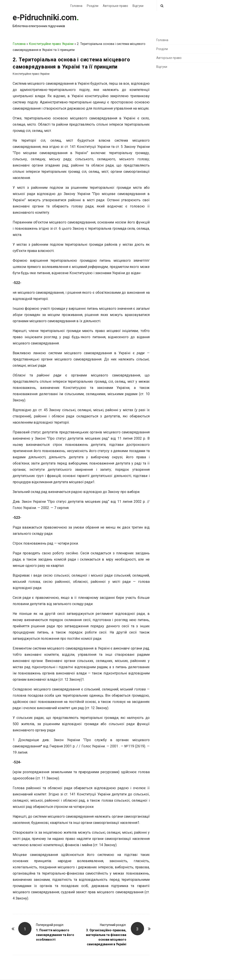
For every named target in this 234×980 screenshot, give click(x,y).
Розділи (93, 6)
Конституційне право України (51, 44)
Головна (76, 6)
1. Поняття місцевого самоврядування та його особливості (55, 935)
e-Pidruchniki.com (45, 18)
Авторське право (115, 6)
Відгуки (138, 6)
